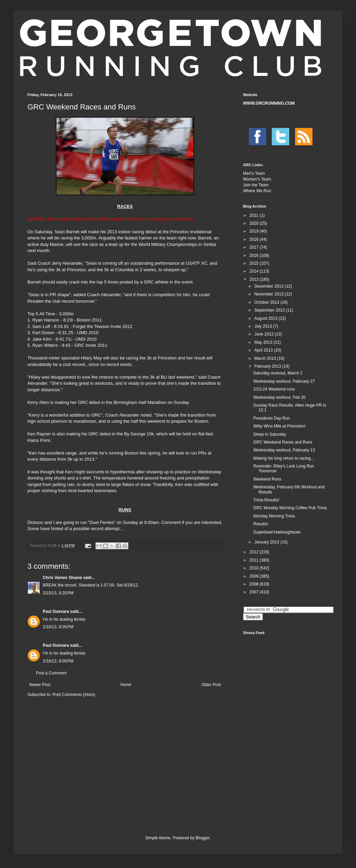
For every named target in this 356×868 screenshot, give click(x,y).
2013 (255, 279)
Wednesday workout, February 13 (284, 450)
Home (126, 685)
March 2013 (266, 358)
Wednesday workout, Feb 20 (279, 397)
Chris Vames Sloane (62, 578)
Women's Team (257, 179)
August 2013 (266, 318)
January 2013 (267, 542)
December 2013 (270, 286)
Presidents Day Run (272, 418)
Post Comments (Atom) (74, 695)
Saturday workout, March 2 (278, 373)
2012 (255, 552)
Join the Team (256, 185)
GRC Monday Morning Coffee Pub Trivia (290, 508)
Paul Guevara (56, 611)
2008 (255, 584)
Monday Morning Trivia (274, 516)
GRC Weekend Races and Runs (283, 442)
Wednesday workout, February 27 (284, 381)
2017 (255, 247)
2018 (255, 239)
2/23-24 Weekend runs (274, 389)
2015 (255, 263)
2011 (255, 560)
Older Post (211, 685)
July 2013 (264, 326)
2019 (255, 231)
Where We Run (257, 191)
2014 (255, 271)
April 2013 (264, 350)
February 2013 (268, 366)
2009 (255, 576)
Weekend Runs (267, 479)
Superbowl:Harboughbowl (277, 532)
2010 (255, 568)
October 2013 (267, 302)
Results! (261, 524)
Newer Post (40, 685)
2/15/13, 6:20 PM (58, 593)
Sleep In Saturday (270, 434)
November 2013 (270, 294)
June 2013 (264, 334)
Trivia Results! (266, 500)
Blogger (202, 838)
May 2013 (264, 342)
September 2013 (270, 310)
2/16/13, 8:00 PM (58, 627)
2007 (255, 592)
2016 (255, 255)
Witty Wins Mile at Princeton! (279, 426)
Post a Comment (51, 673)
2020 (255, 223)
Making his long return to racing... (284, 458)
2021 (255, 215)
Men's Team (254, 173)
